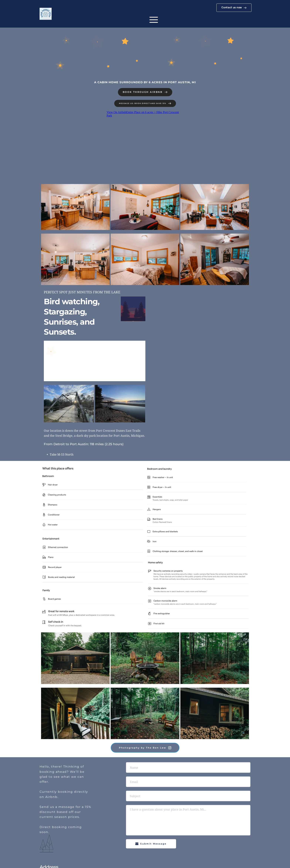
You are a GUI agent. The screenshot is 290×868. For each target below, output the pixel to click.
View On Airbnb (116, 112)
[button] (154, 20)
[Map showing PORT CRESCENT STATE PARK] (204, 358)
